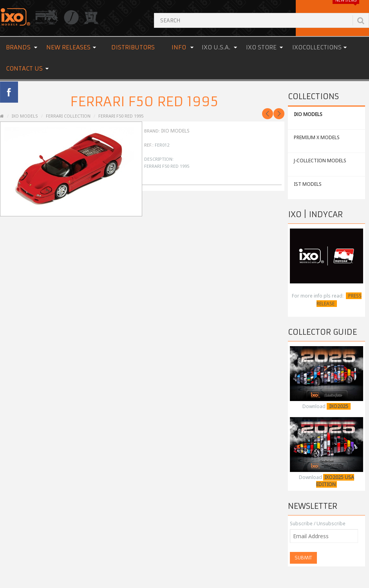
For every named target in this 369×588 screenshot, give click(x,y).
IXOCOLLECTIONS (317, 47)
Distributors (133, 47)
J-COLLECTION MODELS (320, 161)
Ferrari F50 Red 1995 (121, 116)
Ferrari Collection (68, 116)
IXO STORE (261, 47)
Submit (303, 558)
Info (179, 47)
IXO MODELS (308, 114)
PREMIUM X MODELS (317, 137)
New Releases (68, 47)
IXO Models (175, 131)
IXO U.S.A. (216, 47)
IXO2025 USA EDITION (335, 481)
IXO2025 (339, 406)
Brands (18, 47)
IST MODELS (308, 184)
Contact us (24, 68)
